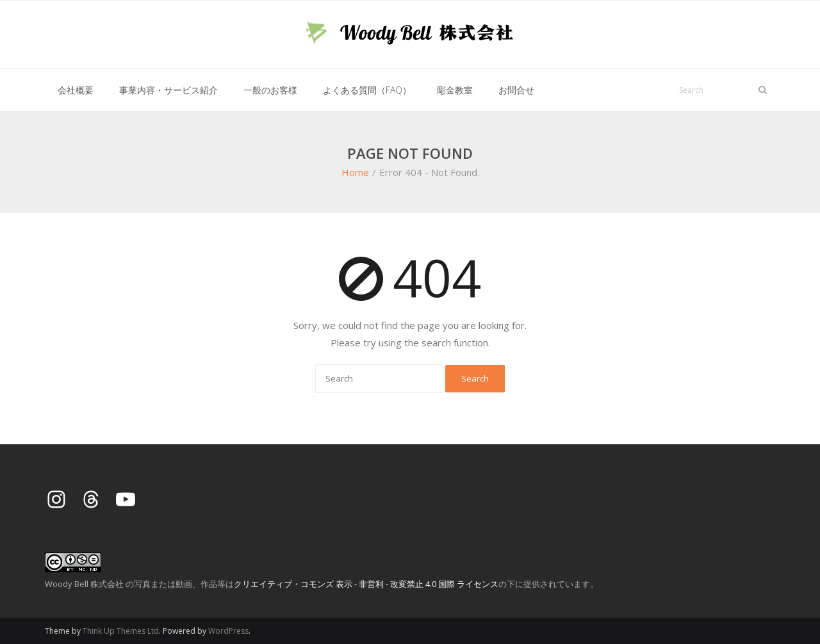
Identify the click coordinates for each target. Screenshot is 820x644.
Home (355, 172)
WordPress (228, 631)
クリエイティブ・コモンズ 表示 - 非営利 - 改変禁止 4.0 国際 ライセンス (366, 584)
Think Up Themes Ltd (121, 631)
